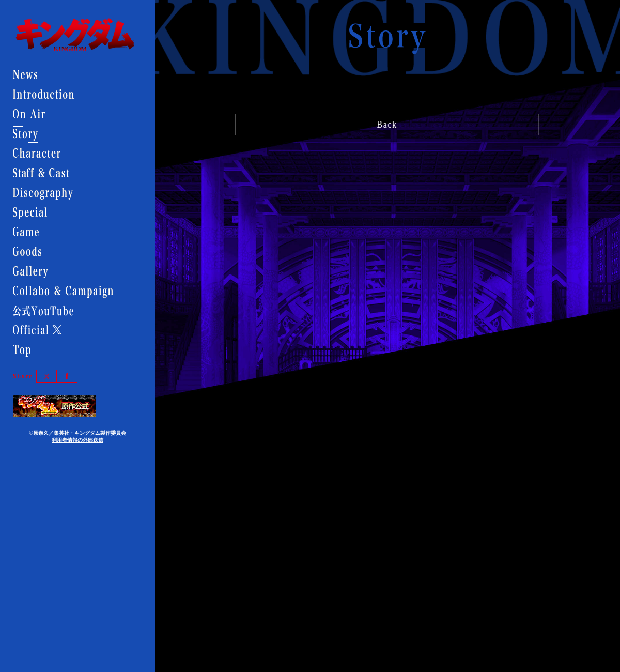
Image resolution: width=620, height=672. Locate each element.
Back (387, 122)
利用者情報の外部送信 (78, 440)
